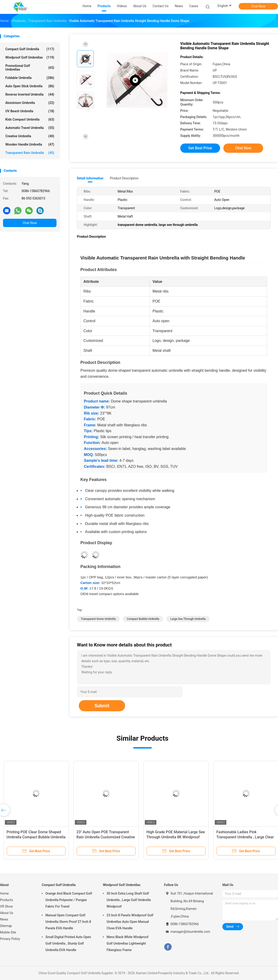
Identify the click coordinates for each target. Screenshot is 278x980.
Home (4, 893)
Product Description (124, 178)
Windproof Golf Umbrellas (30, 57)
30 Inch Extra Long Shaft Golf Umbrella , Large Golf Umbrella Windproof (129, 900)
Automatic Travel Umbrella (30, 128)
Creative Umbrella (30, 136)
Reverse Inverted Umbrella (30, 94)
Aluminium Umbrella (30, 103)
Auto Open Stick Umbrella (30, 86)
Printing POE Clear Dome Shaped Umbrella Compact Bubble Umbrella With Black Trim (36, 837)
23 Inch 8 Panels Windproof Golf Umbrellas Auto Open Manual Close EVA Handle (130, 922)
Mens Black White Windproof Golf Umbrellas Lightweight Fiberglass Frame (128, 943)
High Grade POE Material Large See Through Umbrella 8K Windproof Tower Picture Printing (176, 837)
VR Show (6, 906)
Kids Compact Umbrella (30, 119)
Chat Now (258, 6)
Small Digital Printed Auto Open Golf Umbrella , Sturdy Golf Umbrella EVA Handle (68, 943)
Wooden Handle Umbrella (30, 144)
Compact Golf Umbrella (30, 49)
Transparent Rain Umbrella (30, 153)
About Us (7, 913)
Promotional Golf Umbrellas (30, 68)
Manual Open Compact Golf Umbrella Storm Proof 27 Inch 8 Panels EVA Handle (68, 922)
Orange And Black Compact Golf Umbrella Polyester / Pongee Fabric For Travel (69, 900)
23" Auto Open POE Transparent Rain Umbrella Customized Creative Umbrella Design (106, 837)
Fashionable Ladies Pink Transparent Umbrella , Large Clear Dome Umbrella (245, 837)
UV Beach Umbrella (30, 111)
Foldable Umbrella (30, 78)
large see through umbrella (188, 619)
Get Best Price (200, 148)
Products (6, 900)
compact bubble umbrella (143, 619)
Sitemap (6, 926)
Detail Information (90, 178)
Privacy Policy (10, 939)
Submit (102, 706)
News (4, 919)
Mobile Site (8, 932)
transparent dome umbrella (98, 619)
